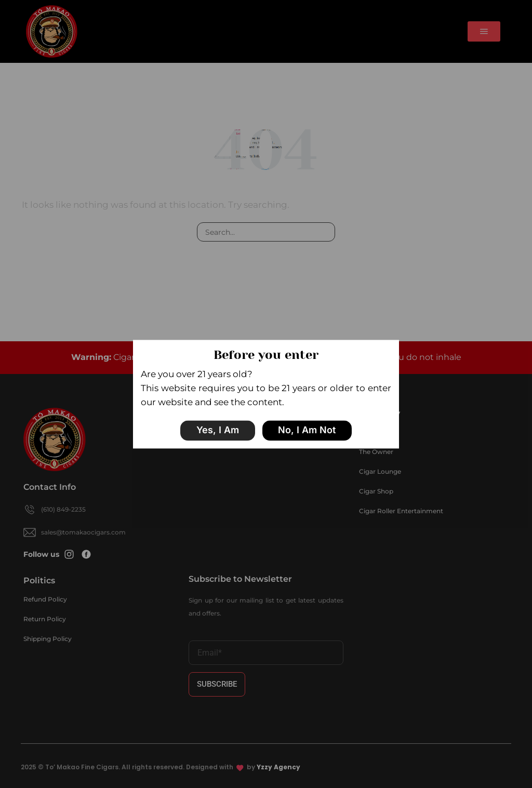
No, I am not (307, 430)
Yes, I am (218, 430)
